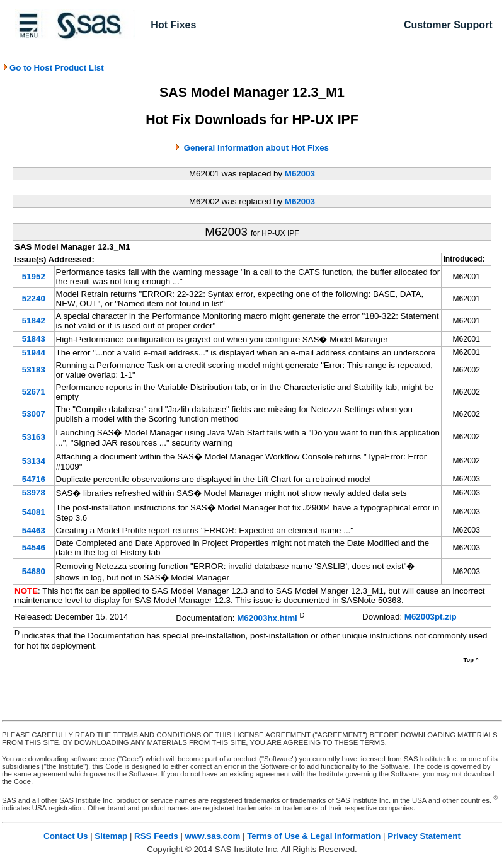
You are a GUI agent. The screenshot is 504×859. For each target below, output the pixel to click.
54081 (34, 512)
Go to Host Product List (54, 68)
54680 (34, 571)
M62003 (300, 174)
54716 (34, 479)
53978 (34, 493)
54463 (34, 530)
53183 (34, 370)
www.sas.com (213, 836)
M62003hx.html (267, 618)
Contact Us (66, 836)
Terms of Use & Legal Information (314, 836)
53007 (34, 414)
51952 (34, 276)
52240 (34, 298)
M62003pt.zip (431, 617)
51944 (34, 353)
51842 (34, 320)
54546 (34, 547)
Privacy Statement (424, 836)
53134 (34, 461)
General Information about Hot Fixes (256, 148)
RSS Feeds (156, 836)
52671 (34, 392)
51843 (34, 339)
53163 (34, 437)
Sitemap (111, 836)
